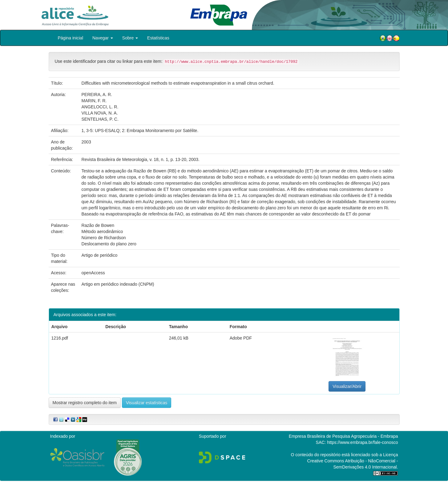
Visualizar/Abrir (347, 386)
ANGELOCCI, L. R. (100, 107)
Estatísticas (158, 38)
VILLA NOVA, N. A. (100, 113)
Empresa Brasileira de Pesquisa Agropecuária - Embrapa (343, 436)
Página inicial (71, 38)
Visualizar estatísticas (147, 403)
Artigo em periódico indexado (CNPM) (118, 284)
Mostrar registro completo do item (85, 403)
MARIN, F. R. (94, 101)
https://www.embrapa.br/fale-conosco (362, 442)
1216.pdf (60, 338)
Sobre (130, 38)
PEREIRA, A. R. (97, 95)
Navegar (103, 38)
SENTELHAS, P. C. (100, 119)
